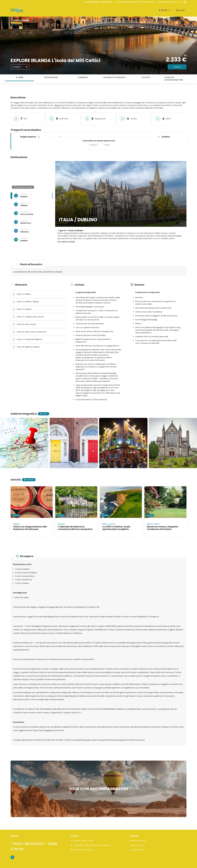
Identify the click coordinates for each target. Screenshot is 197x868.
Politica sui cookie (137, 845)
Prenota (177, 67)
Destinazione (51, 77)
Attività (146, 77)
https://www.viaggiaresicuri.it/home (48, 730)
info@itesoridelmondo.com (170, 2)
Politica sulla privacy (138, 841)
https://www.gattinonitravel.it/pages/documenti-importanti (118, 740)
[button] (66, 242)
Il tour (20, 77)
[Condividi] (20, 67)
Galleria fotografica (114, 77)
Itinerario (83, 77)
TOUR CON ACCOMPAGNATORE (174, 79)
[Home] (185, 2)
